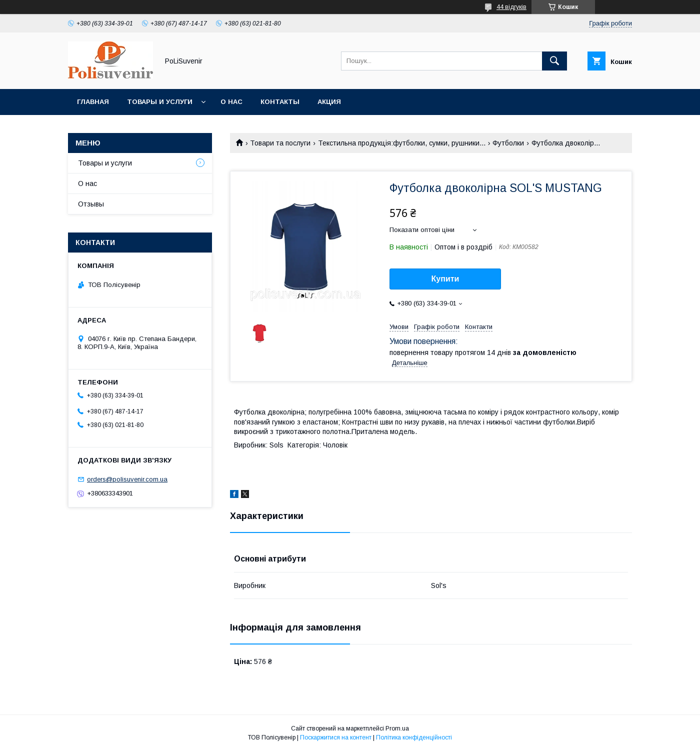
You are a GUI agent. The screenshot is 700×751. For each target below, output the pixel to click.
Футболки (508, 143)
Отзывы (91, 204)
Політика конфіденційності (414, 737)
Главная (93, 102)
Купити (445, 279)
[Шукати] (554, 61)
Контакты (280, 102)
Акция (329, 102)
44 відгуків (511, 7)
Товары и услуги (160, 102)
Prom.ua (397, 728)
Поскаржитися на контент (336, 737)
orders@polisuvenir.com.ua (127, 479)
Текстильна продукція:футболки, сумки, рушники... (402, 143)
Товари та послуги (280, 143)
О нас (231, 102)
